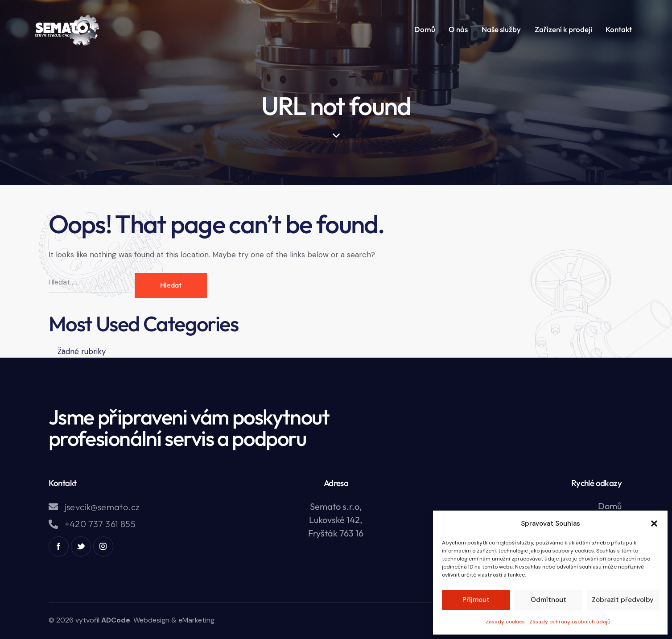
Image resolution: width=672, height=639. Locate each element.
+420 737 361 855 (100, 524)
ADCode (116, 620)
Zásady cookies (505, 622)
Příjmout (476, 600)
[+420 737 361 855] (53, 524)
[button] (654, 524)
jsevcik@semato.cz (102, 507)
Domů (610, 506)
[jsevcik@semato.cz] (53, 507)
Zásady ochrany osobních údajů (570, 622)
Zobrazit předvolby (623, 600)
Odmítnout (548, 600)
